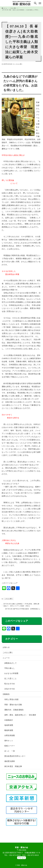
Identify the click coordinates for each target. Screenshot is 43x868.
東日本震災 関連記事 (13, 768)
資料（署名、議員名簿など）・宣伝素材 (20, 716)
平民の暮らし (10, 670)
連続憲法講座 (10, 763)
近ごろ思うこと (11, 680)
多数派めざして (11, 665)
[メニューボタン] (40, 3)
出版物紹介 (9, 722)
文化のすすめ (10, 690)
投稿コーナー (10, 747)
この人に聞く (19, 64)
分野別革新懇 (10, 737)
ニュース (6, 659)
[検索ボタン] (35, 3)
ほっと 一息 (10, 753)
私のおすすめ (10, 685)
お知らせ (6, 649)
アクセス (22, 858)
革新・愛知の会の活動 (13, 706)
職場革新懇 (9, 732)
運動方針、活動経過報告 (14, 711)
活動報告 (6, 696)
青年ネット (9, 742)
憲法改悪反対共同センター (15, 758)
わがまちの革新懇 (11, 675)
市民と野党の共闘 (11, 701)
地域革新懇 (9, 727)
